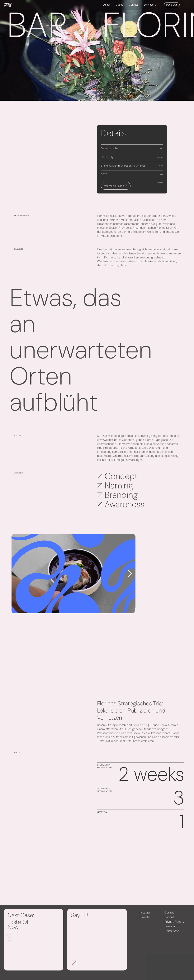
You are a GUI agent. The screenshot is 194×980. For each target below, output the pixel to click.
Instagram (146, 915)
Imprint (169, 919)
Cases (120, 5)
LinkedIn (144, 919)
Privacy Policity (174, 924)
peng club (172, 5)
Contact (133, 5)
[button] (152, 5)
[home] (8, 5)
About (107, 5)
